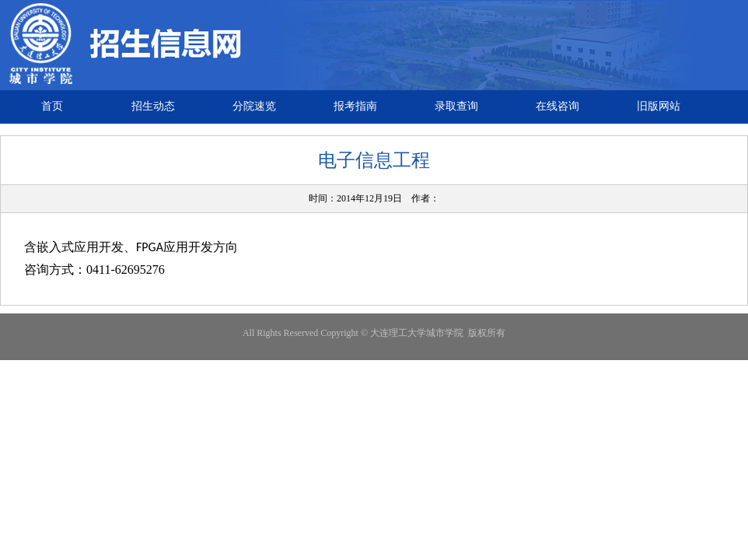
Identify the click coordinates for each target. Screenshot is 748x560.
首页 (52, 106)
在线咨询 (558, 106)
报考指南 (355, 106)
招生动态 (153, 106)
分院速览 (254, 106)
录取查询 (456, 106)
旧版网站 (659, 106)
